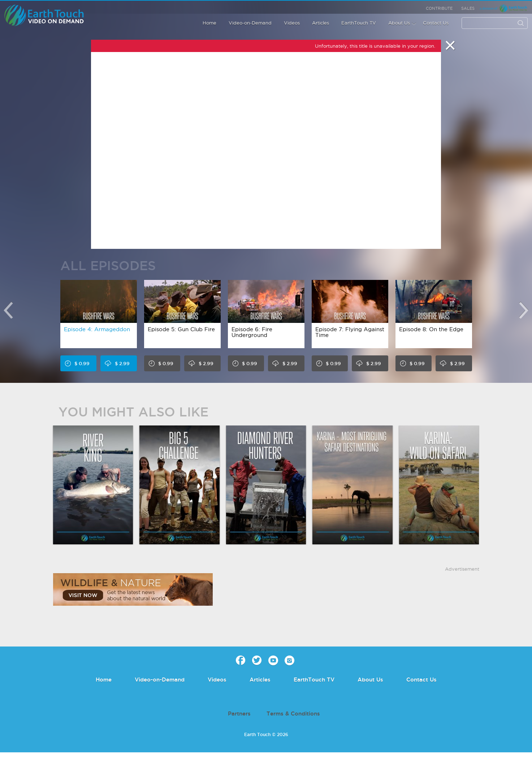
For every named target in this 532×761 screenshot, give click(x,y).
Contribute (439, 8)
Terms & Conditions (293, 714)
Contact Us (436, 23)
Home (209, 23)
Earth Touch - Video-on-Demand (52, 15)
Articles (321, 23)
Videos (292, 23)
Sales (468, 8)
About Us (399, 23)
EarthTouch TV (359, 23)
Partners (239, 714)
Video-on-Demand (250, 23)
